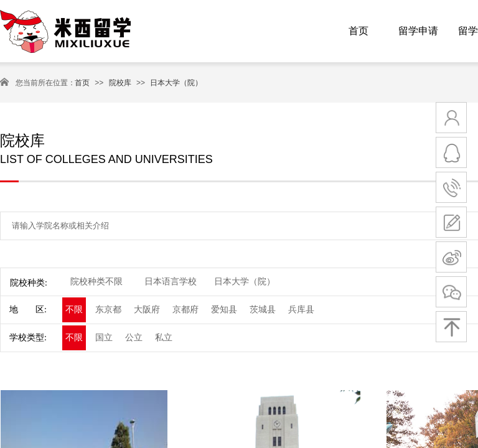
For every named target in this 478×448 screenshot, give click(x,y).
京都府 (185, 310)
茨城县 (263, 310)
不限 (74, 310)
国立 (104, 338)
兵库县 (301, 310)
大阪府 (147, 310)
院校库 (120, 83)
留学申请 (418, 31)
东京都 (108, 310)
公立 (134, 338)
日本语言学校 (171, 282)
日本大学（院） (176, 83)
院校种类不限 (96, 282)
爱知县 (224, 310)
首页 (358, 31)
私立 (164, 338)
